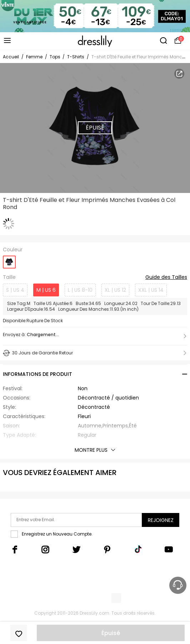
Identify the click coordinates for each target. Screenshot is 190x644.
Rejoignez (161, 520)
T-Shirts (76, 57)
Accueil (11, 57)
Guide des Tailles (166, 277)
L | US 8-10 (80, 290)
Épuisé (111, 633)
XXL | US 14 (151, 290)
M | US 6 (46, 290)
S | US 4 (15, 290)
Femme (34, 57)
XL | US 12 (115, 290)
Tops (56, 57)
